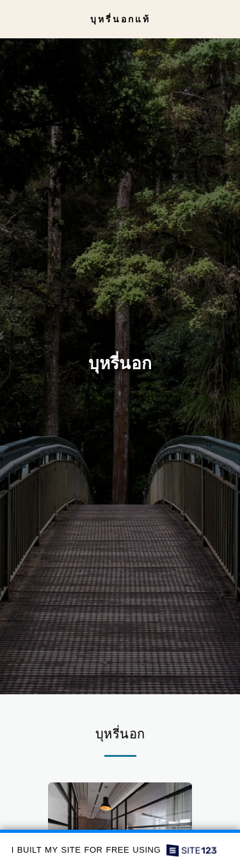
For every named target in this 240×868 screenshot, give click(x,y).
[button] (14, 18)
